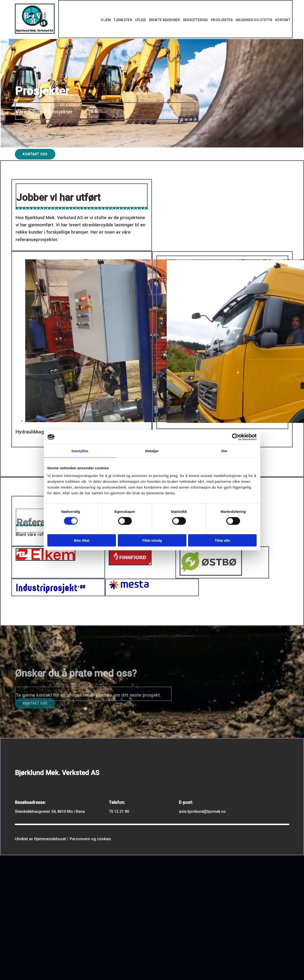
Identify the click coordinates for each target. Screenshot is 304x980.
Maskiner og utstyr (254, 20)
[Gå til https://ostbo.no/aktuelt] (211, 574)
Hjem (106, 20)
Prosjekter (222, 20)
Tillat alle (222, 540)
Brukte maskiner (165, 20)
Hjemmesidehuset (50, 839)
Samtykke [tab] (80, 451)
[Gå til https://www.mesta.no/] (129, 588)
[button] (35, 154)
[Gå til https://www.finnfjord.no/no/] (130, 564)
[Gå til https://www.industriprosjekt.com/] (51, 592)
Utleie (141, 20)
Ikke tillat (82, 540)
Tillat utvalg (152, 540)
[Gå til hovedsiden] (35, 32)
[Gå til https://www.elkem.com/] (45, 559)
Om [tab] (224, 451)
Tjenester (123, 20)
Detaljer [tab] (152, 451)
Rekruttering (196, 20)
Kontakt (283, 20)
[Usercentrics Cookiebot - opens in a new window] (236, 437)
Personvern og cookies (90, 839)
